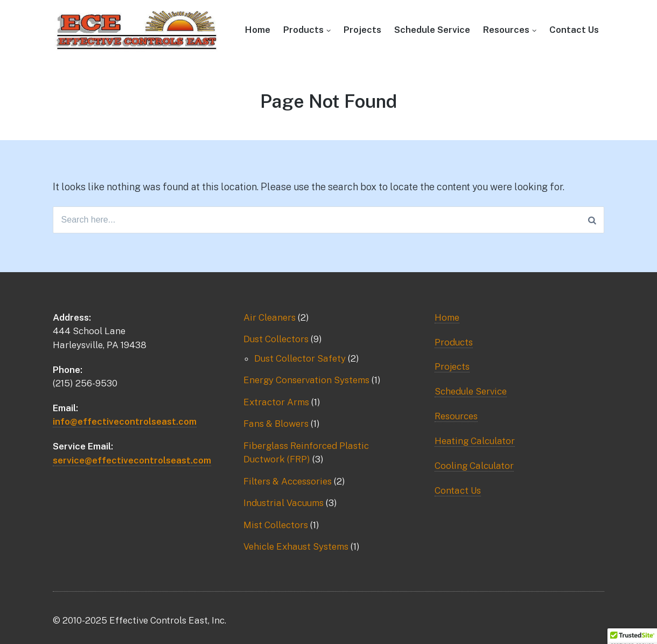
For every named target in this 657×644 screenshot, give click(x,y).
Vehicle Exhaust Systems (296, 546)
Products (303, 30)
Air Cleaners (270, 317)
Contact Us (574, 30)
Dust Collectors (276, 339)
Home (258, 30)
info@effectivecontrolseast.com (125, 421)
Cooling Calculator (474, 466)
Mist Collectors (276, 525)
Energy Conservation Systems (306, 380)
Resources (506, 30)
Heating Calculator (475, 441)
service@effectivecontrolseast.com (132, 460)
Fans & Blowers (276, 424)
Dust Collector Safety (300, 358)
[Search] (592, 220)
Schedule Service (432, 30)
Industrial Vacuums (284, 503)
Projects (362, 30)
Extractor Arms (276, 402)
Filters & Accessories (288, 481)
